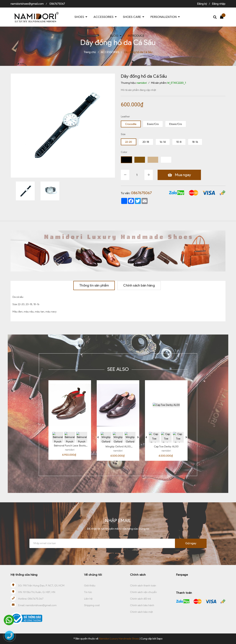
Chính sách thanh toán (143, 586)
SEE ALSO (118, 369)
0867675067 (57, 4)
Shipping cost (92, 605)
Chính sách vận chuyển (143, 592)
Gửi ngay (191, 543)
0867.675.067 (36, 599)
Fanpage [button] (182, 575)
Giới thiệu (90, 586)
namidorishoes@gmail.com (27, 4)
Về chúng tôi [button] (93, 575)
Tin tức (88, 592)
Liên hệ (88, 599)
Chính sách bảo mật (141, 612)
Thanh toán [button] (184, 593)
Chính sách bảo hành (142, 605)
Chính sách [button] (138, 575)
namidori (70, 450)
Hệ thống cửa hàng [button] (24, 575)
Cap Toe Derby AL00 (166, 447)
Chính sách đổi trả (140, 599)
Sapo (160, 639)
